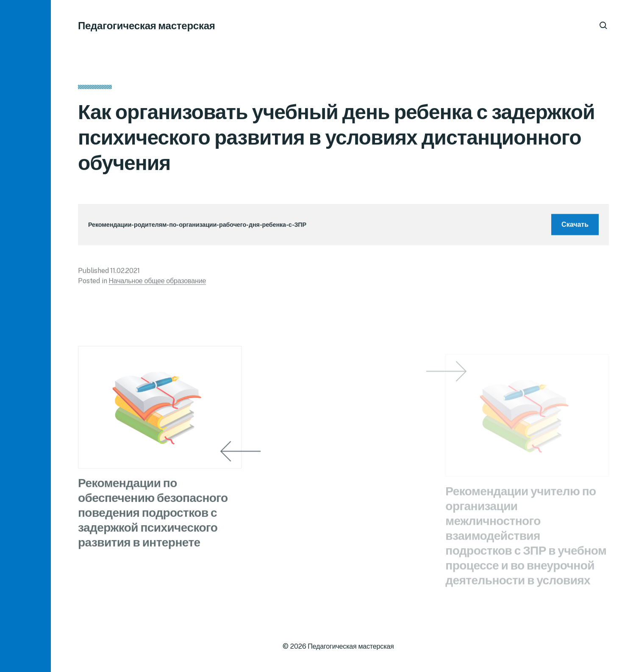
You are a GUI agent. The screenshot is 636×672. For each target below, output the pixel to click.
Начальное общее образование (157, 283)
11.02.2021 (125, 273)
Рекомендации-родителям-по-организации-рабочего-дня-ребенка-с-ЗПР (197, 227)
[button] (25, 336)
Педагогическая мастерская (147, 25)
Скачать (575, 227)
